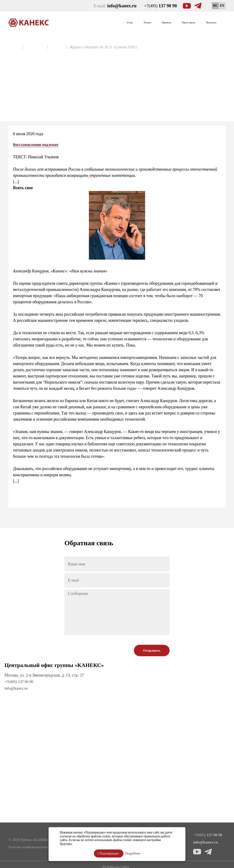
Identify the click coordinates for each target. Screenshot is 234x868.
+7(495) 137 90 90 (20, 682)
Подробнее (133, 853)
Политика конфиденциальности (30, 847)
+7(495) (161, 6)
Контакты (207, 23)
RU (215, 6)
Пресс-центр (176, 23)
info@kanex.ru (17, 688)
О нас (96, 23)
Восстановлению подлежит (38, 145)
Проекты (145, 23)
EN (222, 6)
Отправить (152, 650)
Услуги (119, 23)
